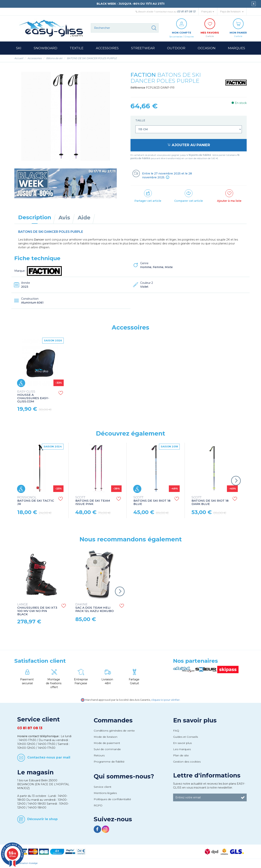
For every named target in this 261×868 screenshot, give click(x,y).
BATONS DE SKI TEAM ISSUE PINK (93, 501)
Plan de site (181, 756)
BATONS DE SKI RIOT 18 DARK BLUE (210, 501)
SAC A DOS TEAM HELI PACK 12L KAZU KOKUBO (94, 608)
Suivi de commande (107, 749)
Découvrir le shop (42, 819)
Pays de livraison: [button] (232, 12)
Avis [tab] (64, 218)
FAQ (176, 731)
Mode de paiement (107, 743)
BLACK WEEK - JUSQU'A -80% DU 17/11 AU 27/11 (130, 4)
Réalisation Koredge (27, 863)
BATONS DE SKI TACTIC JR (36, 501)
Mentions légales (105, 793)
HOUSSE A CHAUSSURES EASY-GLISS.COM (149, 397)
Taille (141, 121)
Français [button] (208, 12)
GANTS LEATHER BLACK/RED (89, 395)
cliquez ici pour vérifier (165, 700)
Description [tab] (35, 217)
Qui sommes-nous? (124, 777)
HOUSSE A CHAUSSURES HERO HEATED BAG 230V (33, 397)
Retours (99, 756)
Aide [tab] (84, 218)
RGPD (98, 806)
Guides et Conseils (185, 737)
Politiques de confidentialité (112, 799)
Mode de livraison (106, 737)
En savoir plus (195, 720)
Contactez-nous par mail (49, 758)
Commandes (113, 720)
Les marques (182, 749)
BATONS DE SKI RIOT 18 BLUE (152, 501)
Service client (103, 787)
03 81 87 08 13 (186, 11)
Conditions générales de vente (114, 731)
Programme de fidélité (109, 762)
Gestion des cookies (187, 762)
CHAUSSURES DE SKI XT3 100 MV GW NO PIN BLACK (37, 610)
